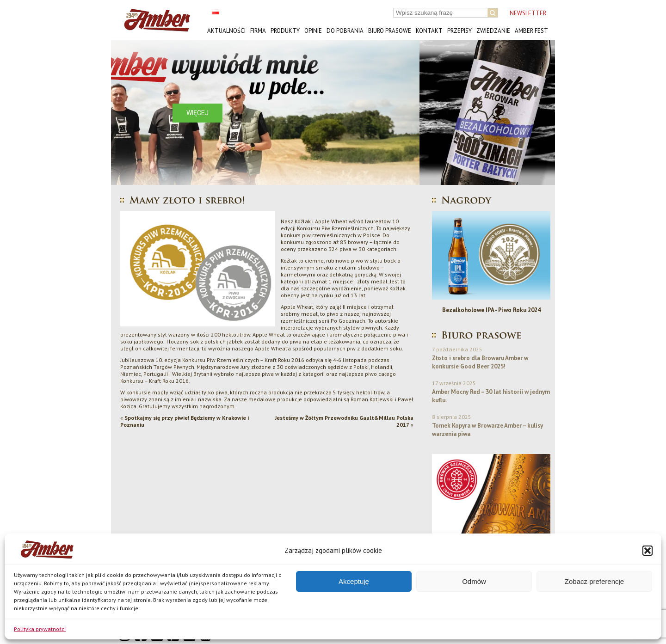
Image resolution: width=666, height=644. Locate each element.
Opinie (313, 31)
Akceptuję (354, 581)
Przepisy (459, 31)
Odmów (474, 581)
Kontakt (429, 31)
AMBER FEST (531, 31)
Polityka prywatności (40, 629)
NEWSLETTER (528, 13)
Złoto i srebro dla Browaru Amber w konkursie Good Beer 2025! (480, 362)
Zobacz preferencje (594, 581)
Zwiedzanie (493, 31)
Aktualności (226, 31)
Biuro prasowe (390, 31)
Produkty (285, 31)
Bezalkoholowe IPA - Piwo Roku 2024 (491, 310)
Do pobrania (345, 31)
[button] (647, 551)
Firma (258, 31)
